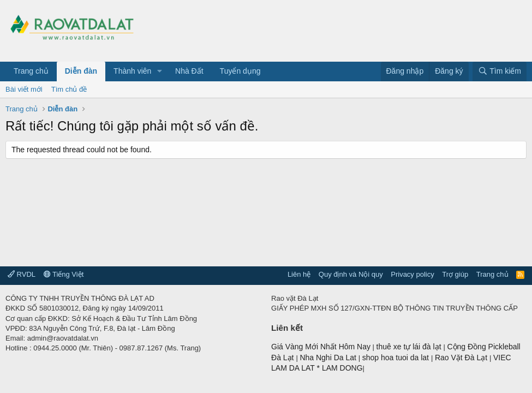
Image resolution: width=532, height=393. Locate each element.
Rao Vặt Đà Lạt (462, 358)
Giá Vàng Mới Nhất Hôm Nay (321, 347)
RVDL (22, 274)
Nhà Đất (189, 71)
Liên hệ (299, 274)
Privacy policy (412, 274)
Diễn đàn (81, 71)
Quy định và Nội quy (351, 274)
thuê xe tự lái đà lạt (410, 347)
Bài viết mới (24, 89)
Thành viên (132, 71)
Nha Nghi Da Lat (329, 358)
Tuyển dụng (240, 71)
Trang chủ (31, 71)
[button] (160, 72)
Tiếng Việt (64, 274)
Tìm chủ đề (69, 89)
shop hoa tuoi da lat (397, 358)
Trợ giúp (455, 274)
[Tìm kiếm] (500, 72)
